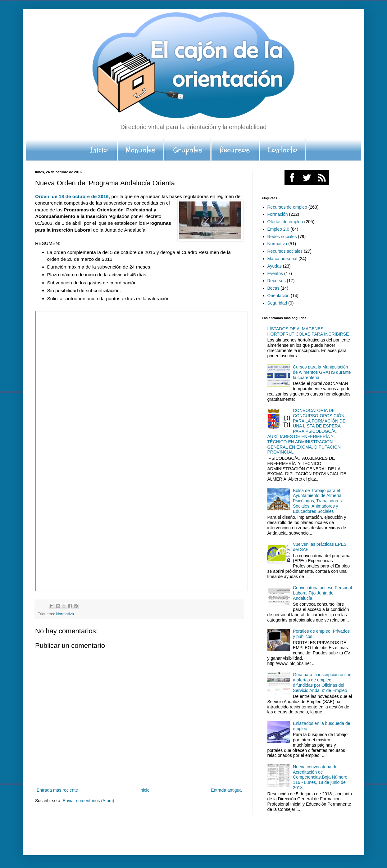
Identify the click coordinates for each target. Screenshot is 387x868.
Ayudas (275, 266)
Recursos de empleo (287, 207)
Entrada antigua (226, 790)
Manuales (141, 150)
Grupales (188, 150)
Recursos (235, 150)
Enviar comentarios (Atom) (89, 801)
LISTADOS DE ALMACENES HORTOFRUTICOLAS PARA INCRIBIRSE (308, 331)
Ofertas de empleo (285, 222)
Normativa (65, 614)
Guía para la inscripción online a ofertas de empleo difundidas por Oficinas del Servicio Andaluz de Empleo (322, 682)
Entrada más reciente (57, 790)
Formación (278, 214)
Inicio (99, 150)
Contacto (282, 150)
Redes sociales (282, 237)
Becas (273, 288)
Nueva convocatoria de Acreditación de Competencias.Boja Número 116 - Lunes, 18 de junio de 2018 (320, 777)
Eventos (275, 274)
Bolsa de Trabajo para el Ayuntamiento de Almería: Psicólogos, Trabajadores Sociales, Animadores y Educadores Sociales (318, 501)
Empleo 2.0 (278, 229)
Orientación (279, 296)
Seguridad (277, 303)
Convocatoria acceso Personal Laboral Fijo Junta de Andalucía (322, 593)
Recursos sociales (285, 251)
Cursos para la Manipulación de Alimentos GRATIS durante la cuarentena (322, 372)
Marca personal (282, 259)
